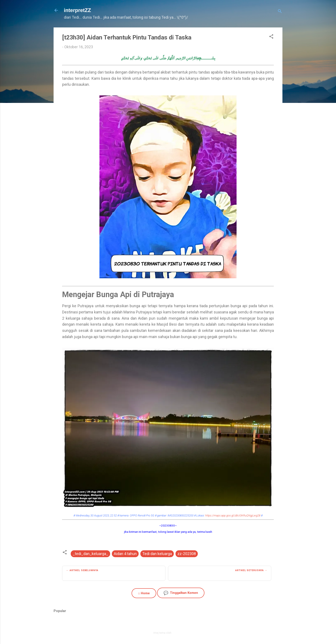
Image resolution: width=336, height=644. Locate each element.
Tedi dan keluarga (157, 554)
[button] (271, 37)
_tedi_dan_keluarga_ (90, 554)
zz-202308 (187, 554)
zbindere (177, 633)
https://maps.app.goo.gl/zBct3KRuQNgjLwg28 (233, 515)
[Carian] (280, 12)
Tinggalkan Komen (181, 593)
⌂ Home (144, 593)
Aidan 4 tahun (125, 554)
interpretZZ (77, 10)
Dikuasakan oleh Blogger (168, 624)
